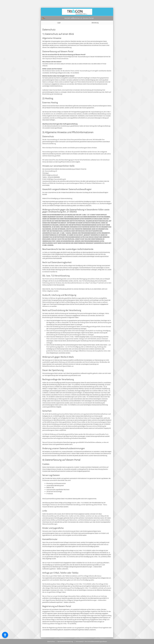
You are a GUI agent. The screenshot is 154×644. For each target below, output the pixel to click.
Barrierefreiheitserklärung (65, 641)
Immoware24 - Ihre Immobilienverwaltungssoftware (91, 641)
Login (59, 23)
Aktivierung (95, 23)
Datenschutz (51, 641)
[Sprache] (44, 18)
